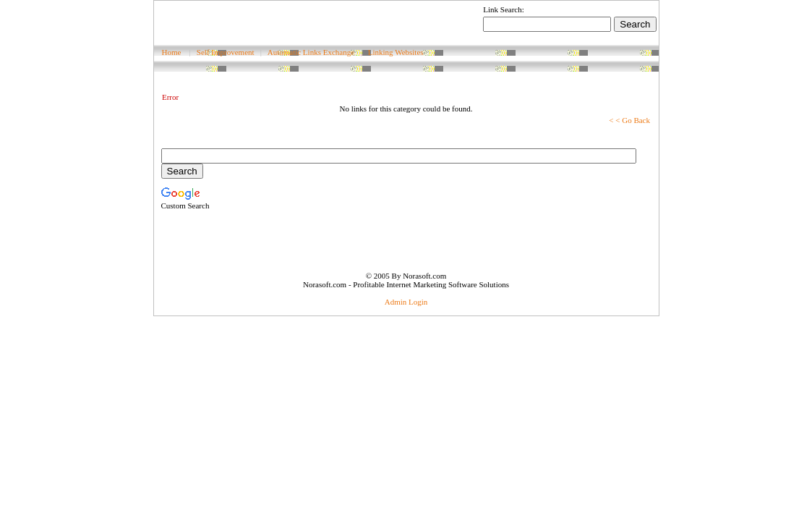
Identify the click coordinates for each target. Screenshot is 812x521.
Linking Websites (396, 52)
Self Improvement (226, 52)
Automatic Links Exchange (311, 52)
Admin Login (406, 302)
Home (172, 52)
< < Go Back (629, 120)
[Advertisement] (323, 22)
